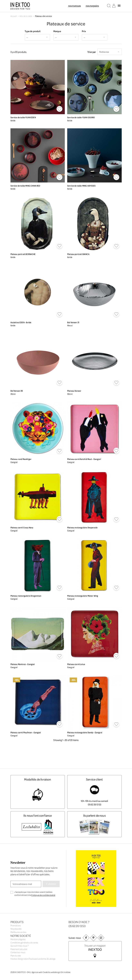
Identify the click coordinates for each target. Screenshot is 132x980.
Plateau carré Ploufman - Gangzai (26, 732)
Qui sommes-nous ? (20, 946)
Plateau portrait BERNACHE (23, 254)
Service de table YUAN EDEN (23, 117)
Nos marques (75, 6)
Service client (94, 779)
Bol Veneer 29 (17, 391)
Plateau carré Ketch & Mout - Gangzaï (84, 459)
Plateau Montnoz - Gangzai (23, 664)
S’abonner (51, 884)
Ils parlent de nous (94, 815)
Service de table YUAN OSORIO (81, 117)
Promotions (16, 925)
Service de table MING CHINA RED (25, 186)
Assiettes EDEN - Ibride (21, 322)
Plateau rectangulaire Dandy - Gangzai (85, 732)
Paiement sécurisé (19, 949)
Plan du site (16, 956)
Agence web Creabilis (41, 972)
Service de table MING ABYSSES (81, 186)
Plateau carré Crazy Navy (22, 527)
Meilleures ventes (18, 932)
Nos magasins (92, 6)
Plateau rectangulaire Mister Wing (83, 596)
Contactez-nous (18, 952)
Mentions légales (18, 939)
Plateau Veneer (74, 391)
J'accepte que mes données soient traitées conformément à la (35, 893)
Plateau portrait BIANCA (78, 254)
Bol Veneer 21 (73, 322)
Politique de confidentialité (43, 895)
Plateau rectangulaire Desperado (82, 527)
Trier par (92, 52)
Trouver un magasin (95, 947)
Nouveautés (16, 929)
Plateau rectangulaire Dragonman (26, 596)
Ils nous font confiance (38, 815)
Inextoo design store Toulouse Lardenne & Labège (33, 959)
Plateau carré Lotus (76, 664)
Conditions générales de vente (24, 942)
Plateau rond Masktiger (21, 459)
